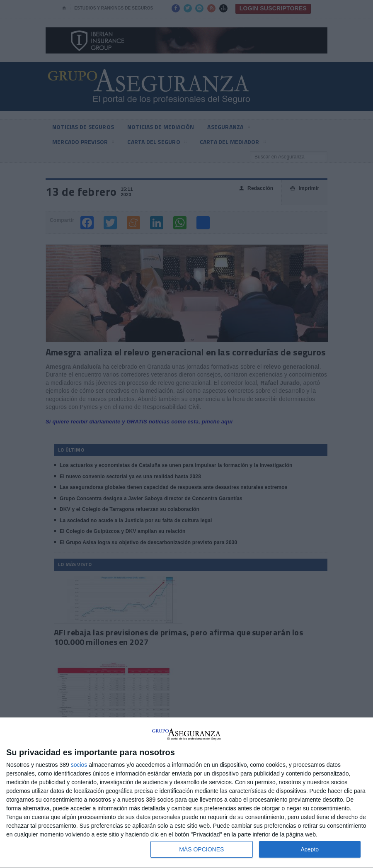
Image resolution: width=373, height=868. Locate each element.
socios (79, 765)
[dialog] (186, 793)
